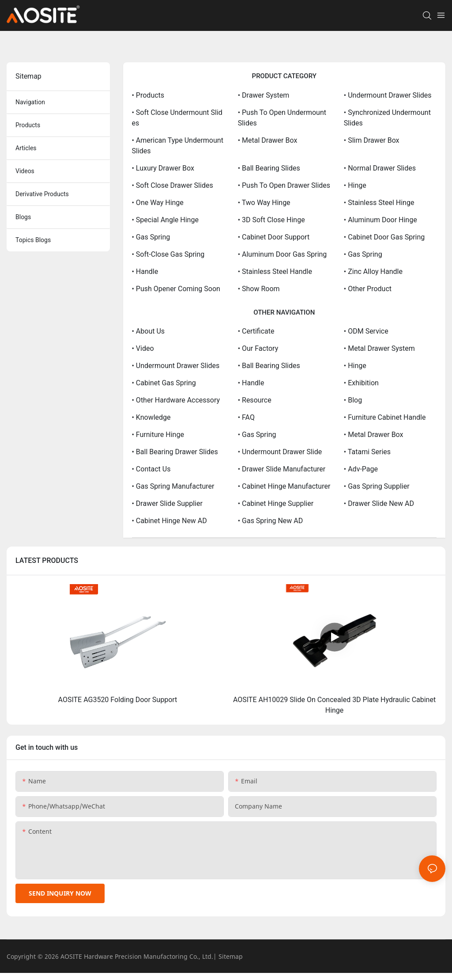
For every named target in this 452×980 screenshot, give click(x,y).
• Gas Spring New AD (271, 521)
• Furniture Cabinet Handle (385, 417)
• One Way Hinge (158, 203)
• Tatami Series (367, 452)
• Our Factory (258, 348)
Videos (25, 171)
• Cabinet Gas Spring (164, 383)
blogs (23, 217)
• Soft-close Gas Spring (168, 254)
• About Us (149, 331)
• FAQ (246, 417)
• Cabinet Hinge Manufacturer (284, 486)
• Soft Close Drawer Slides (173, 185)
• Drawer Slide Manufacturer (282, 469)
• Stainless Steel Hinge (379, 203)
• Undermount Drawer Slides (388, 95)
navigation (30, 102)
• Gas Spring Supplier (377, 486)
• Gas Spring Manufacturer (173, 486)
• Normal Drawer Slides (380, 168)
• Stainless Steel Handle (275, 272)
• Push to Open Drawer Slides (284, 185)
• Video (143, 348)
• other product (368, 289)
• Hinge (355, 185)
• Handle (145, 272)
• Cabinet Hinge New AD (169, 521)
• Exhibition (361, 383)
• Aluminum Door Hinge (380, 220)
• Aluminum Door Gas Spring (282, 254)
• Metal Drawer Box (268, 140)
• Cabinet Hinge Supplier (276, 503)
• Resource (255, 400)
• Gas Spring (151, 237)
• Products (148, 95)
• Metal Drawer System (379, 348)
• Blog (353, 400)
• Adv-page (361, 469)
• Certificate (256, 331)
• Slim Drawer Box (372, 140)
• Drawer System (264, 95)
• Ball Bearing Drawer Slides (175, 452)
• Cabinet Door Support (274, 237)
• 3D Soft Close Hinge (271, 220)
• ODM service (366, 331)
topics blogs (33, 240)
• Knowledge (151, 417)
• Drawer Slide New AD (379, 503)
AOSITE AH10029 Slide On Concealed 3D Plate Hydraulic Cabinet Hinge (334, 705)
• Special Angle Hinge (165, 220)
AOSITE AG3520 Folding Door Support (118, 700)
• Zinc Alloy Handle (373, 272)
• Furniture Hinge (158, 435)
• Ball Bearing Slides (269, 168)
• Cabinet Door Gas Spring (384, 237)
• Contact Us (151, 469)
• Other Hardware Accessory (176, 400)
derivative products (42, 194)
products (28, 125)
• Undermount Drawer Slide (280, 452)
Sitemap (231, 956)
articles (26, 148)
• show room (259, 289)
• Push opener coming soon (176, 289)
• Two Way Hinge (264, 203)
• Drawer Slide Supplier (167, 503)
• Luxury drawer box (163, 168)
